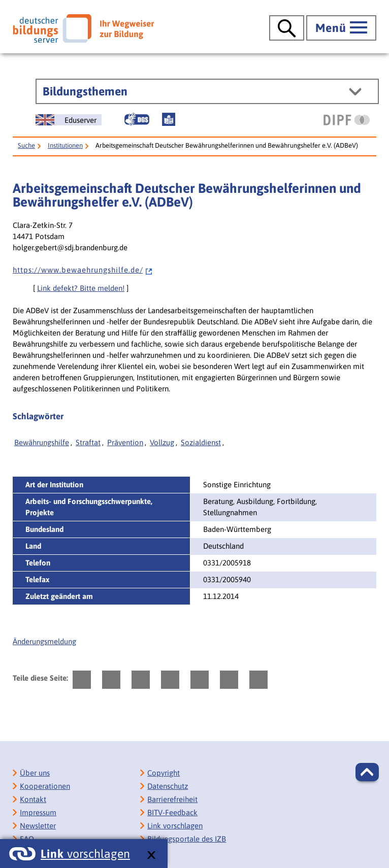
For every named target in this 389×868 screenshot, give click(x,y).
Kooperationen (45, 786)
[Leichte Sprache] (169, 119)
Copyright (164, 773)
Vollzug (162, 442)
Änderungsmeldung (44, 641)
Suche (26, 145)
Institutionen (65, 145)
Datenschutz (168, 786)
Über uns (35, 773)
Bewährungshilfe (42, 442)
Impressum (38, 812)
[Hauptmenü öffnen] (341, 28)
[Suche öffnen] (287, 28)
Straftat (88, 442)
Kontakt (33, 799)
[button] (367, 772)
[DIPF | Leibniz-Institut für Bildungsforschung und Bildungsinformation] (347, 120)
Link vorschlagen (175, 826)
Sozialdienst (201, 442)
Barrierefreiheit (172, 799)
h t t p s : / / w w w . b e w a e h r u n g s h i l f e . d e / (83, 270)
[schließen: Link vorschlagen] (151, 856)
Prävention (125, 442)
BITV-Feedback (172, 812)
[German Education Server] (69, 120)
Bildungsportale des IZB (187, 839)
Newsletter (38, 826)
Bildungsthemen (85, 91)
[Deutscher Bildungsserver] (83, 28)
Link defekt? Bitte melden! (81, 288)
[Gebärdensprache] (137, 119)
